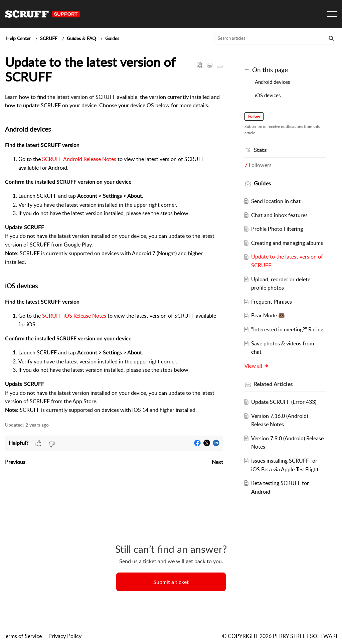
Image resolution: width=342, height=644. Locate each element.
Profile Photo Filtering (277, 229)
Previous (15, 462)
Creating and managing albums (287, 243)
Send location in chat (276, 201)
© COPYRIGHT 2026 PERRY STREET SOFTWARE (280, 636)
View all (257, 366)
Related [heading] (273, 384)
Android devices (273, 82)
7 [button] (246, 165)
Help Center (18, 38)
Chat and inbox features (279, 215)
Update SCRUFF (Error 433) (284, 402)
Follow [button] (254, 116)
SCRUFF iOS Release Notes (74, 316)
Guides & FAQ (81, 38)
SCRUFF (49, 38)
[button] (331, 38)
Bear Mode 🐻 (268, 315)
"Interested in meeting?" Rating (287, 329)
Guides (112, 38)
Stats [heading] (260, 150)
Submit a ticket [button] (171, 582)
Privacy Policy (65, 636)
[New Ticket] (171, 582)
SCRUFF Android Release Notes (79, 159)
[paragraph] (114, 254)
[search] (276, 38)
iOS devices (268, 95)
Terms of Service (23, 636)
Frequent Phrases (272, 302)
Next (217, 462)
